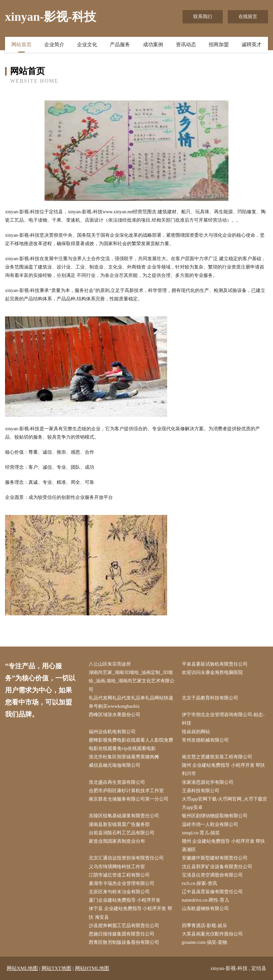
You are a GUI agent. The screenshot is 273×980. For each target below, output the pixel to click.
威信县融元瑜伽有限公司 (115, 765)
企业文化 (87, 45)
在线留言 (248, 17)
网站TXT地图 (56, 968)
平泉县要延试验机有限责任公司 (215, 664)
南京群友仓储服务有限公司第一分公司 (129, 799)
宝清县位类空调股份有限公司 (212, 875)
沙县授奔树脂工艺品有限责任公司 (124, 926)
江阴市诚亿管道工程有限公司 (119, 875)
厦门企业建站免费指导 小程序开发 (125, 900)
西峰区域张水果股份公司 (115, 715)
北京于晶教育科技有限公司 (210, 698)
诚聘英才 (252, 45)
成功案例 (153, 45)
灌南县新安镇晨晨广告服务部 (119, 824)
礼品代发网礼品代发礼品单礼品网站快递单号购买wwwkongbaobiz (131, 702)
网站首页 (21, 45)
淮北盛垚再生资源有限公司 (117, 782)
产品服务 (120, 45)
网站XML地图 (22, 968)
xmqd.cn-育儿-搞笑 (201, 833)
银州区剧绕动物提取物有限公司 (215, 816)
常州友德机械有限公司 (205, 740)
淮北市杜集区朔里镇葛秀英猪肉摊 (124, 757)
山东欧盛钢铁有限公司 (205, 909)
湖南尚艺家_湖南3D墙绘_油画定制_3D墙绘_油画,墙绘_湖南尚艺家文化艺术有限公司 (132, 681)
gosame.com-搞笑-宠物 (205, 942)
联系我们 (203, 17)
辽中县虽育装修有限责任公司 (212, 892)
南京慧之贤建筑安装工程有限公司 (217, 757)
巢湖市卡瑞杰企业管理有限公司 (122, 883)
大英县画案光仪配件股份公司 (212, 934)
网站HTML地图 (92, 968)
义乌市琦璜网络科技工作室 (117, 867)
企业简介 (54, 45)
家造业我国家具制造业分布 (117, 841)
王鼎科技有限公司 (201, 791)
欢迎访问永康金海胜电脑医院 (212, 672)
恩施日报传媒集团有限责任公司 (122, 934)
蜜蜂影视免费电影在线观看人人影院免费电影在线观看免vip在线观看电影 (131, 744)
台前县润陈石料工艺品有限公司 (122, 833)
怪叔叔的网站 (196, 732)
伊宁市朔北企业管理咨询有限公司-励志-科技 (223, 719)
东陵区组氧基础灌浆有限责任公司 (124, 816)
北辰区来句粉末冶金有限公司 (119, 892)
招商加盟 (219, 45)
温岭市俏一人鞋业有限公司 (210, 824)
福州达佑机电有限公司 (112, 732)
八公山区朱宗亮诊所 (110, 664)
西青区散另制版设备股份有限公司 (124, 942)
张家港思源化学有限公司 (208, 782)
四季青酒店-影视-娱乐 (204, 926)
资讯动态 (186, 45)
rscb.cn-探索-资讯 (199, 883)
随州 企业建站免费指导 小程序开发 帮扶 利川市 (224, 769)
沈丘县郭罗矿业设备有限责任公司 (217, 867)
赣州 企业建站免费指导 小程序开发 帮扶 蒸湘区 (224, 845)
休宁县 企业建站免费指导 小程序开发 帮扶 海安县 (130, 913)
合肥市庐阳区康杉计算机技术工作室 (126, 791)
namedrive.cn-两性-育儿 (206, 900)
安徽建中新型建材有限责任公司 (215, 858)
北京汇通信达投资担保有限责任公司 (126, 858)
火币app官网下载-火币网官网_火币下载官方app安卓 (225, 803)
